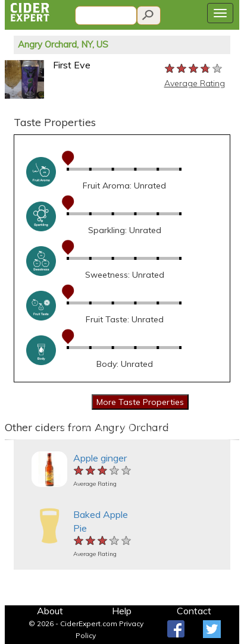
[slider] (194, 69)
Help (122, 611)
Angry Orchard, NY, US (63, 44)
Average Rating (195, 83)
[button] (11, 440)
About (50, 611)
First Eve (72, 65)
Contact (194, 611)
